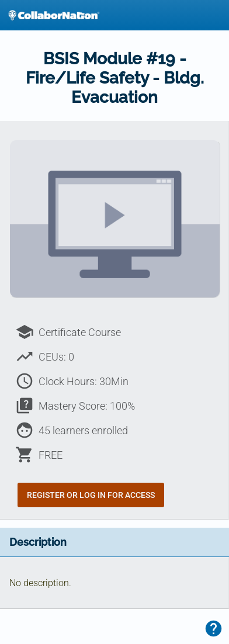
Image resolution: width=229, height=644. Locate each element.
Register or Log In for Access (91, 495)
